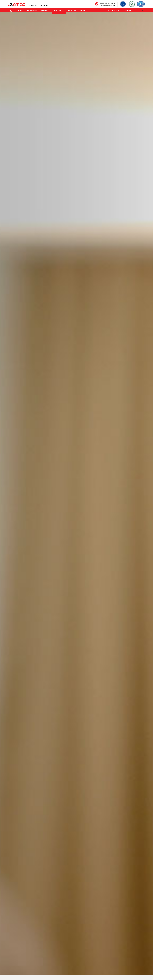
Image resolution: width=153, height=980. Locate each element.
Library (67, 10)
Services (42, 10)
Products (29, 10)
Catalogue (115, 10)
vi (143, 10)
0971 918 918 (105, 5)
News (78, 10)
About (17, 10)
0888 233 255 (105, 3)
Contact (129, 10)
